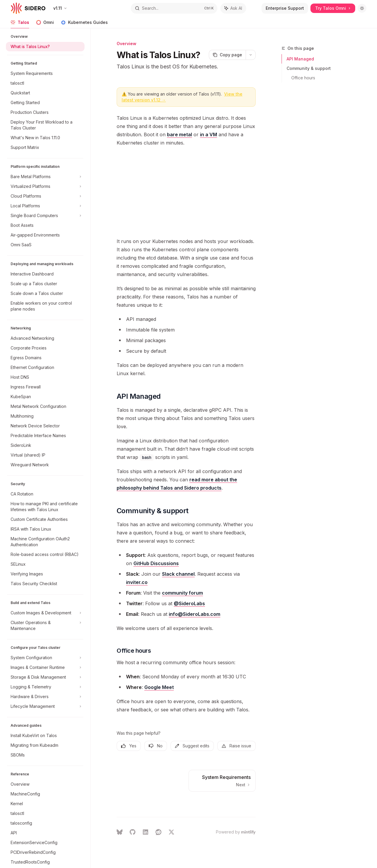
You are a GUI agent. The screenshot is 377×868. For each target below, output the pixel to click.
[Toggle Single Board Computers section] (45, 216)
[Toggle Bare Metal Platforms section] (45, 177)
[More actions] (251, 55)
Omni (45, 24)
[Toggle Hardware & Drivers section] (45, 697)
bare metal (180, 134)
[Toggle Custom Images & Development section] (45, 613)
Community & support (309, 68)
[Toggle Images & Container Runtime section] (45, 667)
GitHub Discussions (156, 563)
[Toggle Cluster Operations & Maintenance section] (45, 626)
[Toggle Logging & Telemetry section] (45, 687)
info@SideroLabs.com (195, 614)
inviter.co (137, 582)
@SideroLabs (189, 603)
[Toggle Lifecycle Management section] (45, 706)
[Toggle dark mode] (362, 8)
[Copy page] (227, 55)
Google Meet (159, 687)
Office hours (303, 78)
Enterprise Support (285, 8)
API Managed (300, 59)
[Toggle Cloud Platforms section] (45, 196)
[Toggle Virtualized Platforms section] (45, 186)
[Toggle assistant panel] (233, 8)
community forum (182, 593)
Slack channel (178, 574)
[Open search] (174, 8)
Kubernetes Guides (84, 24)
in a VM (209, 134)
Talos (20, 24)
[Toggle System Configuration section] (45, 658)
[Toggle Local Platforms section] (45, 206)
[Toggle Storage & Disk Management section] (45, 677)
